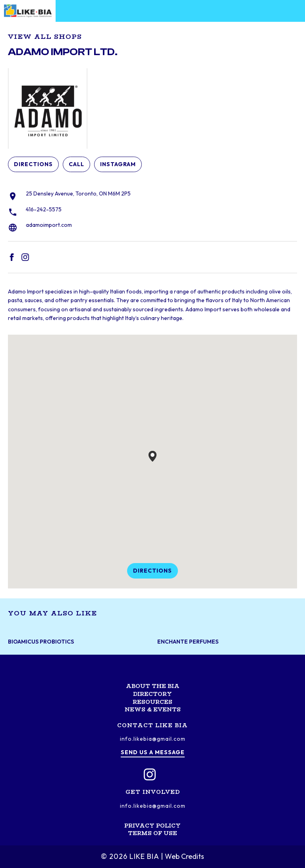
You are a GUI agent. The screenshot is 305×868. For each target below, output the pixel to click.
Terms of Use (152, 833)
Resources (152, 702)
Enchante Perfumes (188, 642)
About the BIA (153, 686)
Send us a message (153, 752)
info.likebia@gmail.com (153, 739)
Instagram (118, 164)
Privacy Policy (152, 826)
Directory (152, 694)
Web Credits (184, 856)
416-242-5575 (44, 209)
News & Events (153, 709)
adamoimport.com (49, 225)
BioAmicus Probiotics (41, 642)
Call (76, 164)
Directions (33, 164)
